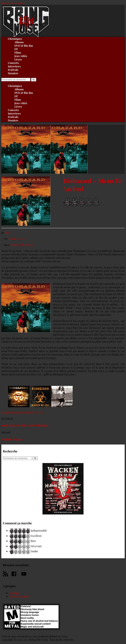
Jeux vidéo (21, 56)
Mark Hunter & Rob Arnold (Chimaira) (25, 425)
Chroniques (15, 86)
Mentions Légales (20, 596)
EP (16, 49)
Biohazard (7, 412)
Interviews (14, 66)
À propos (15, 593)
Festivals (13, 70)
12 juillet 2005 (16, 239)
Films (18, 52)
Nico (7, 233)
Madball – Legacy (12, 439)
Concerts (13, 63)
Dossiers (13, 73)
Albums (19, 42)
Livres (18, 59)
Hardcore (19, 412)
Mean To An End (34, 412)
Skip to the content (13, 3)
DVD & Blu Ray (24, 46)
